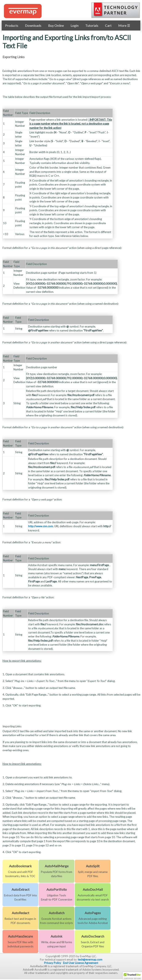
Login (75, 25)
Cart (108, 25)
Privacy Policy (53, 963)
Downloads (33, 25)
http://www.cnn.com (41, 526)
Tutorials (92, 25)
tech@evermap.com (90, 960)
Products (12, 25)
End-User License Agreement (81, 963)
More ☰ (124, 25)
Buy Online (56, 25)
